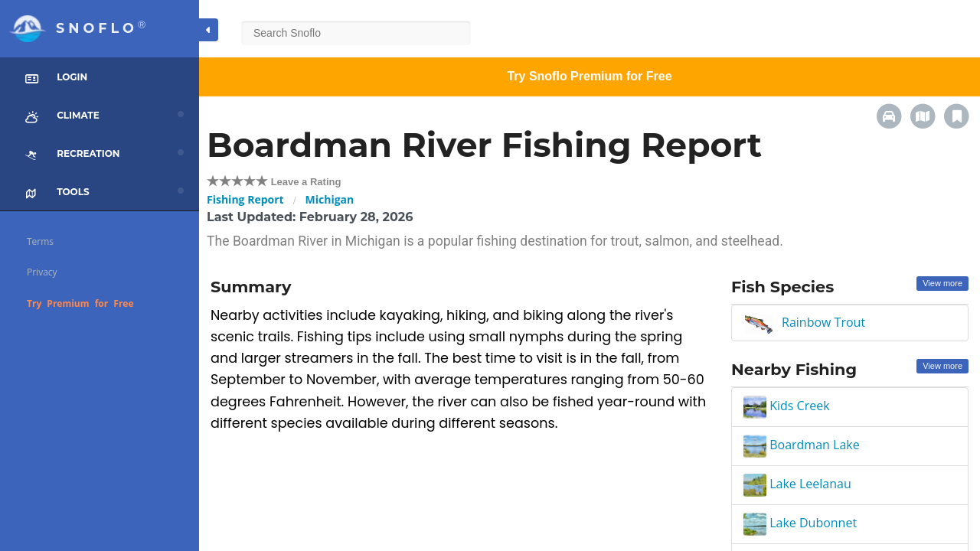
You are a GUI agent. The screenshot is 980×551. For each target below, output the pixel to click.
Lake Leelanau (797, 484)
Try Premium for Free (80, 303)
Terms (40, 241)
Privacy (42, 272)
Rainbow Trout (823, 322)
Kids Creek (787, 406)
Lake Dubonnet (800, 523)
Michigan (330, 199)
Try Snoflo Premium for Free (589, 76)
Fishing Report (245, 199)
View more (942, 283)
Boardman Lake (802, 445)
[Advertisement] (459, 507)
